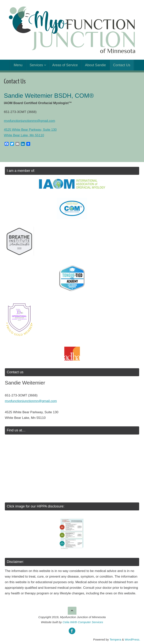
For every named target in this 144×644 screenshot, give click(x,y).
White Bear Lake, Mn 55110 (24, 135)
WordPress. (132, 639)
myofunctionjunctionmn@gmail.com (30, 121)
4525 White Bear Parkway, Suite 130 (31, 130)
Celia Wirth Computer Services (83, 622)
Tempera (115, 639)
